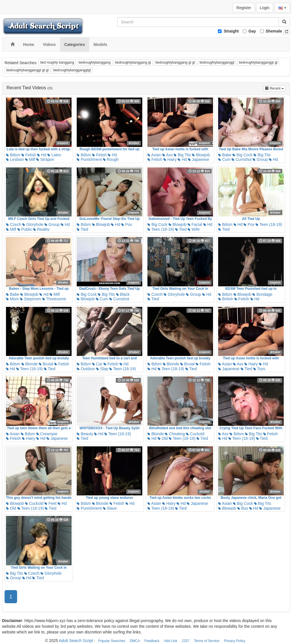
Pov (127, 224)
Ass (167, 155)
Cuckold (195, 434)
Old (163, 438)
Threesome (54, 299)
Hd (42, 155)
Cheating (175, 434)
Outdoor (86, 369)
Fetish (29, 155)
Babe (225, 155)
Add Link (171, 641)
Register (244, 8)
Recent (275, 88)
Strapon (45, 159)
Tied (82, 229)
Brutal (46, 364)
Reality (41, 229)
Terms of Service (207, 641)
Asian (154, 155)
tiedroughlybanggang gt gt (175, 62)
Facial (195, 224)
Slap (102, 369)
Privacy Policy (235, 641)
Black (123, 294)
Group (260, 159)
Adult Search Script (76, 641)
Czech (14, 224)
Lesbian (15, 159)
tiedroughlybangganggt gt (258, 62)
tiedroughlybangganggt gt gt (28, 70)
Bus (243, 508)
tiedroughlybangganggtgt (72, 70)
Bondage (262, 294)
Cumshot (242, 159)
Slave (110, 508)
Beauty (85, 434)
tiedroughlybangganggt (217, 62)
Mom (12, 299)
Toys (259, 369)
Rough (111, 159)
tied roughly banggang (57, 62)
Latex (54, 155)
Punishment (89, 159)
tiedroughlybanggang (95, 62)
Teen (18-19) (161, 229)
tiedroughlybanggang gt (133, 62)
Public (25, 229)
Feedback (152, 641)
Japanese (199, 159)
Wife (194, 229)
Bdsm (13, 155)
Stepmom (31, 299)
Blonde (30, 364)
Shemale (274, 31)
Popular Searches (112, 641)
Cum (224, 159)
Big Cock (242, 155)
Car (97, 364)
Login (265, 8)
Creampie (47, 434)
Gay (252, 31)
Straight (231, 31)
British (226, 299)
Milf (30, 159)
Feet (50, 503)
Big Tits (182, 155)
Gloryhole (33, 224)
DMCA (135, 641)
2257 (186, 641)
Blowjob (201, 155)
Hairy (170, 159)
